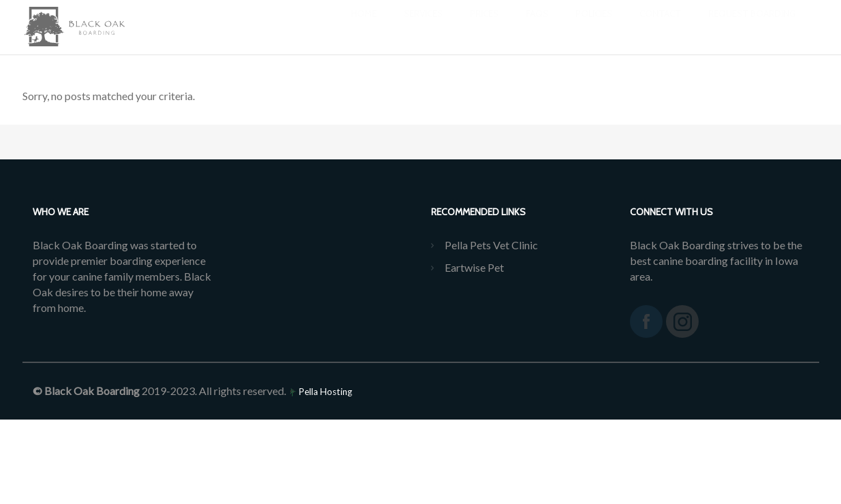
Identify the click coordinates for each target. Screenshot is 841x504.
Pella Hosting (320, 392)
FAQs (537, 27)
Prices (484, 27)
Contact (660, 27)
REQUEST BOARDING (752, 27)
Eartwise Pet (474, 267)
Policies (594, 27)
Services (423, 27)
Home (364, 27)
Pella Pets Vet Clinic (491, 245)
